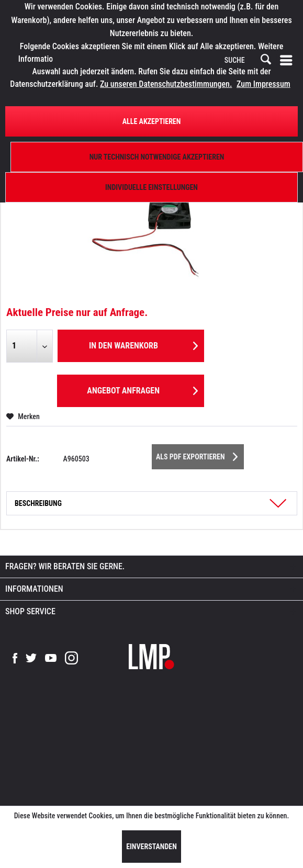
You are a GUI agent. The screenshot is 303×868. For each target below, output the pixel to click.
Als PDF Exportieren (197, 455)
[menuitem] (288, 61)
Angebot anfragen (142, 389)
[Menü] (288, 61)
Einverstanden (151, 847)
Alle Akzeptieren (152, 121)
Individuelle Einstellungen (151, 187)
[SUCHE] (247, 61)
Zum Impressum (263, 84)
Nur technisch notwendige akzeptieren (157, 157)
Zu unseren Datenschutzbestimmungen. (166, 84)
